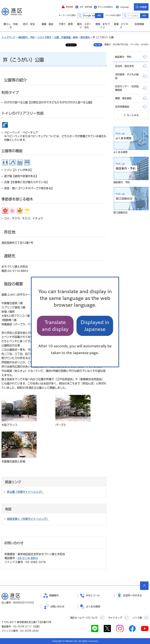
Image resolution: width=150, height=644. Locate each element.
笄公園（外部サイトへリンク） (25, 492)
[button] (67, 7)
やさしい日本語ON (105, 7)
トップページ (8, 37)
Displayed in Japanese (95, 326)
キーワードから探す (80, 15)
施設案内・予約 (26, 37)
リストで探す (44, 37)
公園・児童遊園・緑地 (66, 37)
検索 (144, 16)
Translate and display (55, 326)
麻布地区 (85, 37)
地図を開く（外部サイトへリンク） (28, 519)
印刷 (99, 45)
